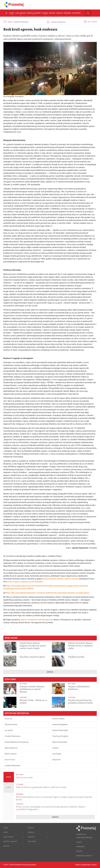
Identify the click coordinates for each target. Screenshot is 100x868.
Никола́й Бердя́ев (60, 724)
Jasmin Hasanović (21, 22)
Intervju (60, 13)
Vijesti (9, 787)
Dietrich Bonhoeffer (60, 730)
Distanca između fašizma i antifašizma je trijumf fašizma (32, 689)
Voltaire (55, 748)
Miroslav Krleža (11, 724)
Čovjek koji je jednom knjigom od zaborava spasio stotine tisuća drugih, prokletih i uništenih (33, 647)
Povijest (52, 13)
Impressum (80, 847)
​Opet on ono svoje (24, 777)
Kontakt (79, 851)
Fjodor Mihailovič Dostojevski (17, 742)
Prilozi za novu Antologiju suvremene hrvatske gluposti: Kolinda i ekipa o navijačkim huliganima (51, 808)
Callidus (94, 865)
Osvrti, (10, 22)
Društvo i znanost (34, 14)
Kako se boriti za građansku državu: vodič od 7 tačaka (41, 787)
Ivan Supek (57, 754)
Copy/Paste (76, 13)
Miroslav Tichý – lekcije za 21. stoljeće (33, 701)
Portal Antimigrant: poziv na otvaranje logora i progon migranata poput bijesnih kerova (54, 798)
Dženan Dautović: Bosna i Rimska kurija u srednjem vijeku (80, 646)
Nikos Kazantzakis (60, 742)
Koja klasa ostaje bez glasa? (32, 657)
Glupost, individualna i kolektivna (79, 688)
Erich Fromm (10, 760)
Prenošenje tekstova (84, 856)
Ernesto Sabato (59, 719)
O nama (79, 842)
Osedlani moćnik (76, 657)
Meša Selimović (11, 748)
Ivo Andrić (9, 730)
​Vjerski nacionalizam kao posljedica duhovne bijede (80, 701)
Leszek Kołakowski (12, 766)
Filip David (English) (60, 736)
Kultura (45, 14)
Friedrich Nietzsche (13, 736)
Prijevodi (68, 13)
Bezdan (9, 777)
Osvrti (12, 14)
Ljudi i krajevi (21, 14)
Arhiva (50, 672)
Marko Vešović (11, 754)
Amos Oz (9, 719)
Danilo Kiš (56, 760)
